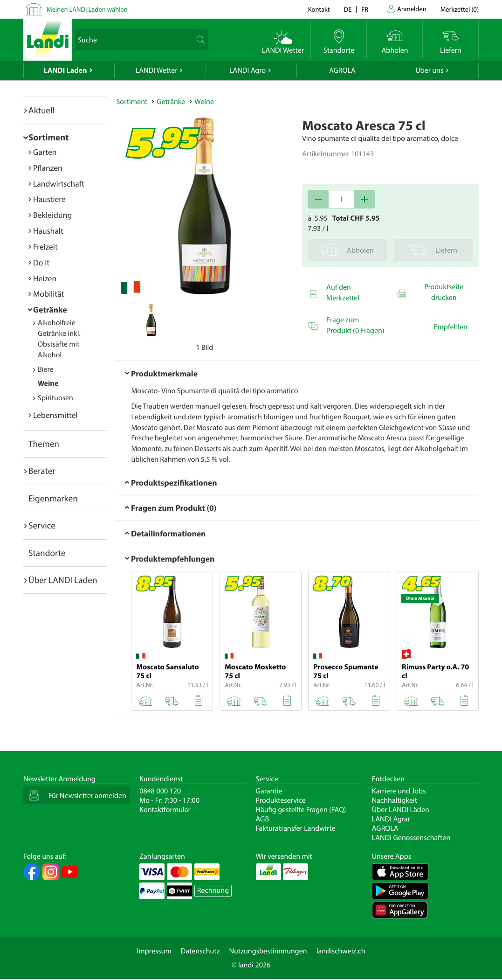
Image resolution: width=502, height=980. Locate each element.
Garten (45, 152)
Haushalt (48, 231)
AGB (263, 819)
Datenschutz (200, 951)
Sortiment (48, 137)
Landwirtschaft (59, 184)
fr (365, 9)
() (460, 9)
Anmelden (412, 9)
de (348, 9)
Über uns (429, 70)
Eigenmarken (53, 498)
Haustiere (49, 199)
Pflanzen (48, 168)
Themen (44, 444)
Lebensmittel (55, 415)
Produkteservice (281, 800)
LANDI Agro (248, 70)
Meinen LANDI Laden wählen (87, 9)
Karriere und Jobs (399, 791)
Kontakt (319, 9)
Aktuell (41, 110)
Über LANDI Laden (63, 580)
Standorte (47, 553)
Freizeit (45, 247)
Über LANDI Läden (401, 810)
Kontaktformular (165, 810)
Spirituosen (55, 398)
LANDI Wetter (157, 70)
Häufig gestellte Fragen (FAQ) (301, 810)
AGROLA (342, 70)
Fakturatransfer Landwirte (296, 828)
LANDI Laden (65, 70)
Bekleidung (52, 215)
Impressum (154, 951)
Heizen (45, 278)
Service (42, 525)
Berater (42, 471)
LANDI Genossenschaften (411, 838)
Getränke (50, 309)
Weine (48, 383)
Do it (41, 262)
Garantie (269, 791)
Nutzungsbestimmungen (268, 951)
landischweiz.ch (341, 951)
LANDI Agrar (391, 819)
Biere (46, 369)
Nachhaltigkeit (395, 800)
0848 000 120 (160, 791)
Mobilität (48, 294)
